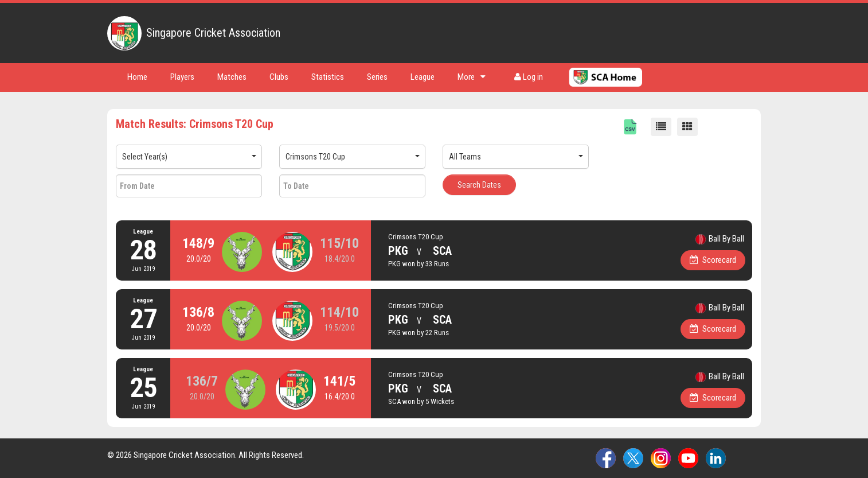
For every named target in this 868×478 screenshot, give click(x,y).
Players (182, 77)
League (423, 77)
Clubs (279, 77)
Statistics (328, 77)
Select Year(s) (145, 157)
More (472, 77)
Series (377, 77)
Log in (529, 77)
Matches (232, 77)
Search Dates (479, 185)
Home (137, 77)
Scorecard (713, 260)
